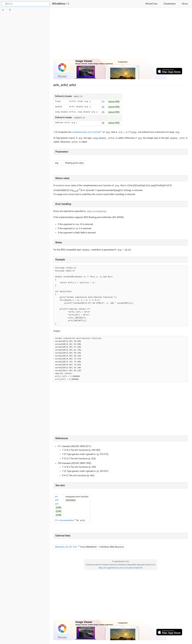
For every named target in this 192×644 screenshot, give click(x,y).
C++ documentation (65, 520)
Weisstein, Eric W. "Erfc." (67, 547)
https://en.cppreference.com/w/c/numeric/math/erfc (121, 568)
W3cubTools (151, 4)
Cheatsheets (170, 4)
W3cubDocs (59, 4)
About (185, 4)
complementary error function (86, 132)
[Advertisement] (121, 34)
